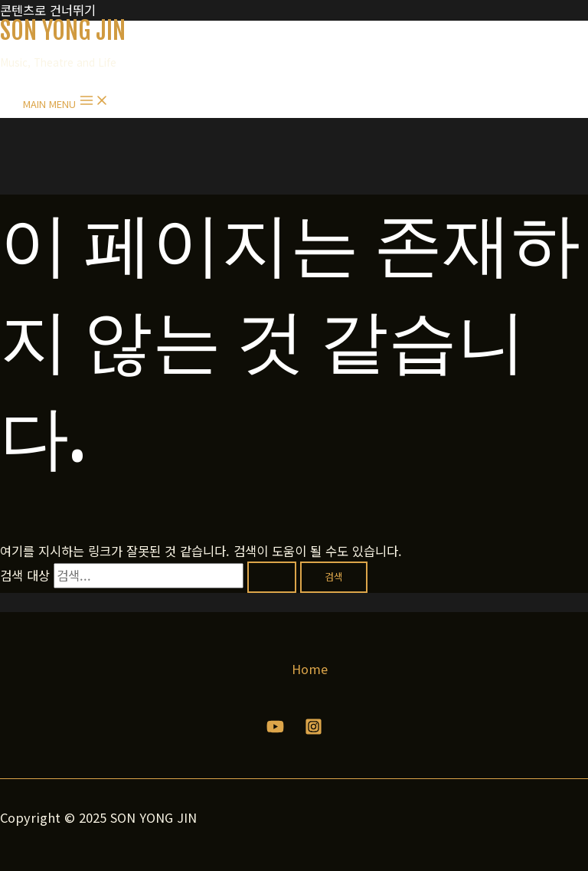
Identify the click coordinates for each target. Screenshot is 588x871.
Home (310, 669)
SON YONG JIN (63, 31)
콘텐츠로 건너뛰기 (48, 10)
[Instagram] (314, 730)
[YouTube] (275, 730)
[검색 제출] (272, 577)
